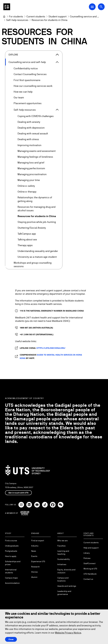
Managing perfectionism (31, 168)
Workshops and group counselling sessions (33, 264)
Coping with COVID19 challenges (36, 116)
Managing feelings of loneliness (35, 157)
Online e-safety (26, 186)
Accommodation (12, 583)
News (34, 551)
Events (34, 556)
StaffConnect (90, 563)
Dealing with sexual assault (33, 134)
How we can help (23, 92)
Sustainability (64, 559)
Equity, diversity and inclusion (66, 571)
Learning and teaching (63, 552)
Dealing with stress (28, 139)
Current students (91, 543)
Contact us (88, 579)
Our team (19, 98)
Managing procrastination (32, 174)
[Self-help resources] (17, 20)
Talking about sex (27, 239)
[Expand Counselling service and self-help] (57, 62)
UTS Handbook (90, 574)
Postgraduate (11, 551)
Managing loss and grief (31, 163)
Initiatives (62, 564)
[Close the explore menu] (57, 55)
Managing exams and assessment (37, 151)
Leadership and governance (64, 593)
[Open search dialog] (101, 7)
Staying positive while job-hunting (37, 222)
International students (11, 571)
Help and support (91, 548)
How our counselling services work (33, 86)
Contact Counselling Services (30, 74)
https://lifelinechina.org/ (51, 348)
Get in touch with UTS (18, 493)
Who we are (63, 541)
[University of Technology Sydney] (4, 17)
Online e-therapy (27, 192)
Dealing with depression (31, 128)
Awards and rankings (67, 586)
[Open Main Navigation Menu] (92, 7)
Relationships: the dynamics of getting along (35, 199)
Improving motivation (29, 145)
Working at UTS (90, 569)
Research (35, 567)
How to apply (11, 556)
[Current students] (36, 16)
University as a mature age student (37, 257)
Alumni (34, 577)
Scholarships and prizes (13, 563)
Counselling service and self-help (27, 62)
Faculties (61, 546)
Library (87, 553)
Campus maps (11, 578)
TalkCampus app (27, 234)
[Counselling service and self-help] (84, 16)
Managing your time (29, 180)
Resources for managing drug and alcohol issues (36, 209)
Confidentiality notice (26, 69)
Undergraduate (12, 546)
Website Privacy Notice (68, 633)
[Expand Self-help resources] (57, 110)
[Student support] (58, 16)
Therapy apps (25, 245)
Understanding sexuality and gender (38, 251)
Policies (87, 558)
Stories (34, 572)
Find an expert (38, 541)
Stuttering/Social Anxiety (32, 228)
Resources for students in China (37, 216)
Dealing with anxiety (29, 122)
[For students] (16, 16)
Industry (35, 546)
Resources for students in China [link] (49, 20)
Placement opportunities (28, 103)
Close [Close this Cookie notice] (11, 639)
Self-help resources (25, 110)
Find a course (11, 541)
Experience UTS (38, 561)
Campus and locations (63, 579)
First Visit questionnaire (27, 80)
